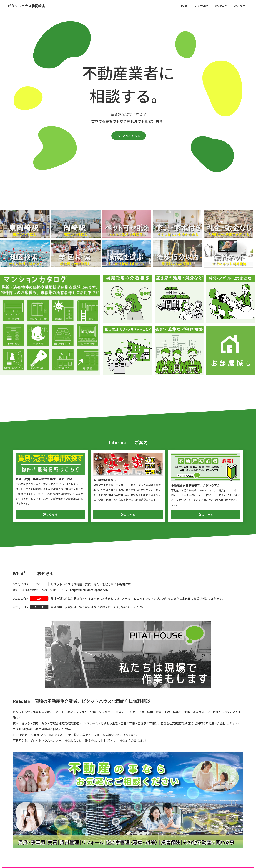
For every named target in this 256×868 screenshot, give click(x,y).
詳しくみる (50, 514)
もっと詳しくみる (129, 136)
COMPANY (221, 6)
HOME (184, 6)
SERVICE (203, 6)
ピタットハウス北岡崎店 (26, 6)
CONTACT (240, 6)
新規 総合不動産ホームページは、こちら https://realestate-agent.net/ (61, 590)
